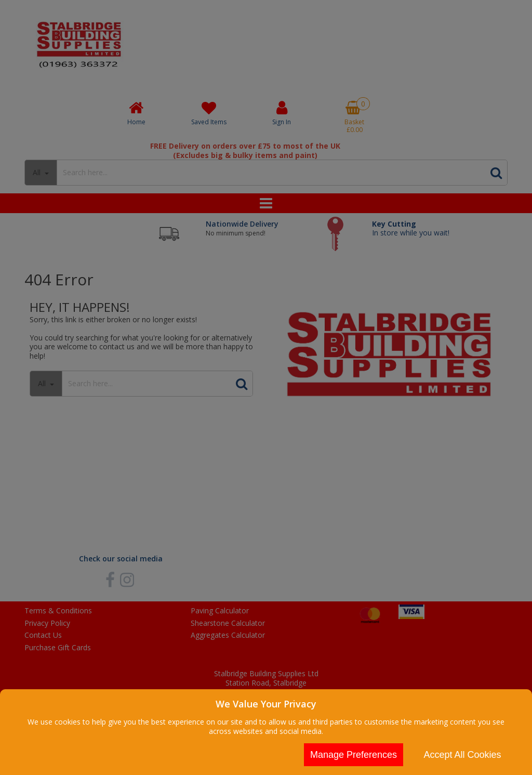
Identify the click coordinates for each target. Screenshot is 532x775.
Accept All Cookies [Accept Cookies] (462, 755)
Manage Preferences (354, 755)
